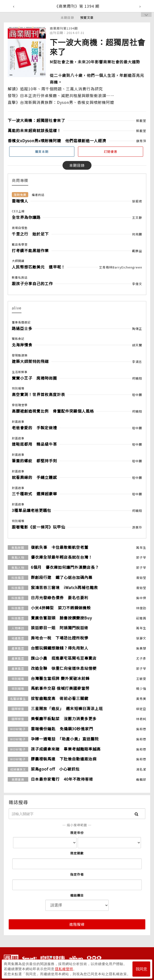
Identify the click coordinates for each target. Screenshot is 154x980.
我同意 (141, 968)
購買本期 (42, 151)
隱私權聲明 (64, 968)
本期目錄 (67, 17)
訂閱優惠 (111, 151)
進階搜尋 (77, 924)
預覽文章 (87, 17)
